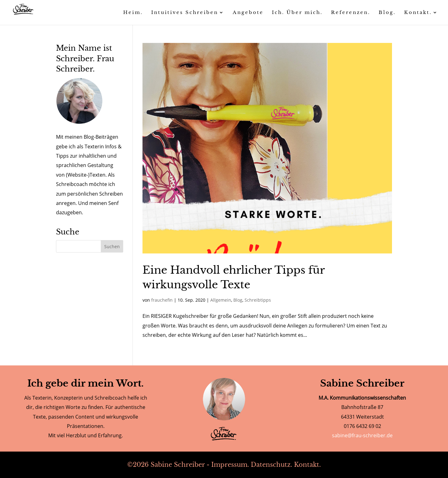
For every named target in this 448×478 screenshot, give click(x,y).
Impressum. (230, 465)
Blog (238, 300)
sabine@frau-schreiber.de (362, 435)
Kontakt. (307, 465)
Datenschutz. (271, 465)
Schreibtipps (258, 300)
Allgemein (221, 300)
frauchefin (162, 300)
